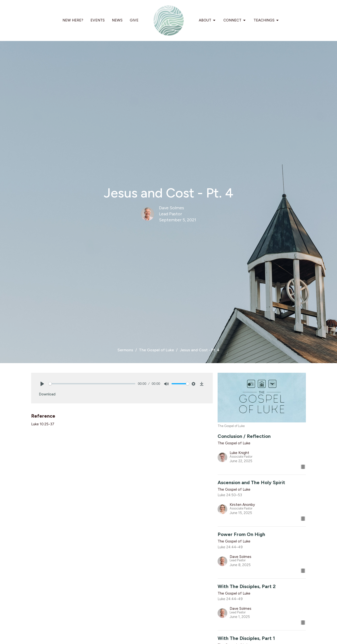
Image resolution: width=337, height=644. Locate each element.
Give (134, 20)
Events (98, 20)
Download (47, 394)
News (117, 20)
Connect (235, 20)
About (207, 20)
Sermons (125, 350)
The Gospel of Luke (156, 350)
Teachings (266, 20)
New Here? (73, 20)
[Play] (42, 384)
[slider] (92, 384)
